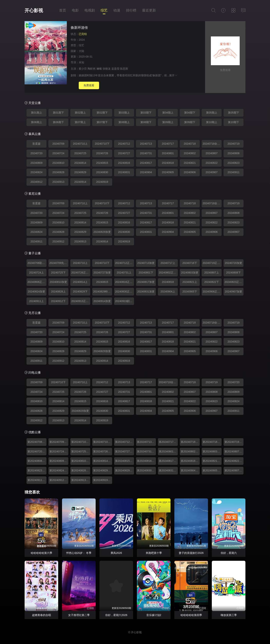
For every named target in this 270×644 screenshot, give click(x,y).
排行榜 (131, 10)
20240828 (58, 172)
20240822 (212, 163)
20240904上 (168, 292)
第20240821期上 (212, 461)
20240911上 (36, 301)
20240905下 (190, 292)
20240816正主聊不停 (125, 282)
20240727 (124, 153)
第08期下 (146, 122)
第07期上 (80, 122)
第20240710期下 (103, 442)
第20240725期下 (81, 451)
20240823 (234, 163)
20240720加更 (234, 263)
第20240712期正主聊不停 (125, 442)
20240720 (36, 153)
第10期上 (212, 122)
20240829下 (80, 292)
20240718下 (190, 263)
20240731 (146, 153)
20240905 (168, 172)
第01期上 (36, 113)
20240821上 (190, 282)
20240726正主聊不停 (81, 273)
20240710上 (80, 144)
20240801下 (146, 273)
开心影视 (34, 10)
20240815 (102, 163)
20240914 (80, 182)
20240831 (124, 172)
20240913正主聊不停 (81, 301)
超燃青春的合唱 (41, 615)
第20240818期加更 (190, 461)
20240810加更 (58, 282)
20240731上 (124, 273)
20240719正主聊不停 (212, 263)
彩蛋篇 (36, 144)
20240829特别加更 (103, 292)
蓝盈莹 (115, 69)
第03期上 (124, 113)
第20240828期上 (81, 470)
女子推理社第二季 (79, 615)
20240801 (168, 153)
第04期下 (190, 113)
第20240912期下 (59, 480)
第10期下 (234, 122)
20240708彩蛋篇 (37, 263)
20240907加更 (234, 292)
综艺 (104, 10)
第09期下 (190, 122)
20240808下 (234, 273)
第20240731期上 (146, 451)
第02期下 (102, 113)
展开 (173, 75)
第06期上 (36, 122)
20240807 (212, 153)
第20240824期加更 (59, 470)
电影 (75, 10)
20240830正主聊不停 (125, 292)
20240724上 (36, 273)
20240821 (190, 163)
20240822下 (212, 282)
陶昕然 (92, 69)
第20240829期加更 (125, 470)
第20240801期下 (168, 451)
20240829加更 (102, 232)
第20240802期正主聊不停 (190, 451)
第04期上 (168, 113)
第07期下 (102, 122)
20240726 (102, 153)
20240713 (146, 144)
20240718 (190, 144)
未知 (81, 62)
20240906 (190, 172)
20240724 (58, 153)
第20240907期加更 (234, 470)
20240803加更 (190, 273)
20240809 (36, 163)
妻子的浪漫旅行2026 (191, 553)
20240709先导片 (59, 263)
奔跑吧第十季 (154, 553)
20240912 (36, 182)
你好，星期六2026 (116, 615)
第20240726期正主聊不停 (103, 451)
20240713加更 (146, 263)
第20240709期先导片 (59, 442)
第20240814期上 (103, 461)
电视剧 (90, 10)
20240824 (36, 172)
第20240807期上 (234, 451)
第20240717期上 (168, 442)
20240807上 (212, 273)
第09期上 (168, 122)
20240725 (80, 153)
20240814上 (80, 282)
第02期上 (80, 113)
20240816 (124, 163)
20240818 (168, 163)
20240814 (80, 163)
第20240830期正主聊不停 (146, 470)
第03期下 (146, 113)
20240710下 (102, 144)
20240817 (146, 163)
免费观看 (89, 85)
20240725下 (58, 273)
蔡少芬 (83, 69)
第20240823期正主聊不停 (37, 470)
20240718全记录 (212, 144)
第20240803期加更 (212, 451)
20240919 (102, 182)
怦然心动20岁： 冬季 (79, 553)
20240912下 (58, 301)
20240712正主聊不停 (125, 263)
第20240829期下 (103, 470)
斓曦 (99, 69)
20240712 (124, 144)
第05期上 (212, 113)
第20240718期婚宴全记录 (212, 442)
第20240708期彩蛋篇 (37, 442)
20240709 (58, 144)
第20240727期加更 (125, 451)
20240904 (146, 172)
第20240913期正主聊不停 (81, 480)
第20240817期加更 (168, 461)
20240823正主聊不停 (234, 282)
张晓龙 (107, 69)
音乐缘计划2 (154, 615)
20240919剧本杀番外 (125, 301)
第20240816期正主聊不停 (146, 461)
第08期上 (124, 122)
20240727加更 (102, 273)
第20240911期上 (37, 480)
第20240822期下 (234, 461)
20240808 (234, 153)
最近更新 (149, 10)
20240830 (102, 172)
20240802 (190, 153)
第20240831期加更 (168, 470)
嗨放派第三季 (229, 615)
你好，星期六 (229, 553)
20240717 (168, 144)
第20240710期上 (81, 442)
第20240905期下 (212, 470)
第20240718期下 (190, 442)
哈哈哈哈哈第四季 (191, 615)
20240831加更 (146, 292)
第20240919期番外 (103, 480)
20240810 (58, 163)
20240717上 (168, 263)
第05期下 (234, 113)
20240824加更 (36, 292)
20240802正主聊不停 (168, 273)
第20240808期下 (37, 461)
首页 (63, 10)
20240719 (234, 144)
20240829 (80, 172)
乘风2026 (116, 553)
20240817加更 (146, 282)
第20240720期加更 (37, 451)
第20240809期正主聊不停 (59, 461)
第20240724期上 (59, 451)
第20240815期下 (125, 461)
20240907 (212, 172)
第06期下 (58, 122)
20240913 (58, 182)
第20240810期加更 (81, 461)
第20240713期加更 (146, 442)
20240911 (234, 172)
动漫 (117, 10)
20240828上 (58, 292)
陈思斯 (124, 69)
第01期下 (58, 113)
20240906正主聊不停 (212, 292)
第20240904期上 (190, 470)
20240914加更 (102, 301)
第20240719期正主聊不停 (234, 442)
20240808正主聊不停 (37, 282)
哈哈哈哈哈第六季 (41, 553)
